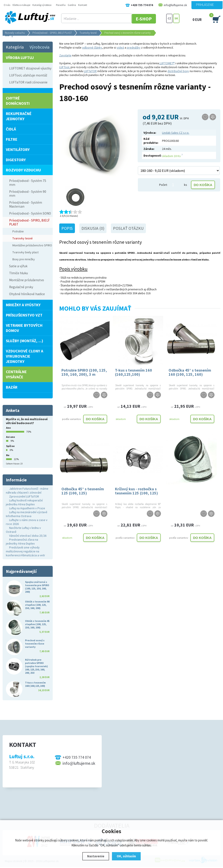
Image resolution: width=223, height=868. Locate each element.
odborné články (92, 47)
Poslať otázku (128, 228)
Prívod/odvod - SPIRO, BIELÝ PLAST (52, 33)
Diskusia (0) (93, 228)
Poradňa (61, 5)
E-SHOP (149, 19)
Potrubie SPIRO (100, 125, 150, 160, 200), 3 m (84, 372)
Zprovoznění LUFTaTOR (24, 496)
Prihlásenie (205, 5)
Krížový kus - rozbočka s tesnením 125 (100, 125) (136, 491)
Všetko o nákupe (21, 5)
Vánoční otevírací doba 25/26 (28, 536)
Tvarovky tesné (88, 33)
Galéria (72, 5)
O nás (7, 5)
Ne (8, 455)
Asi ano (10, 437)
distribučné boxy (178, 71)
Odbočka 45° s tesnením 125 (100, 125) (83, 491)
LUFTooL (65, 67)
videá (120, 47)
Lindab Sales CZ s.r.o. (176, 133)
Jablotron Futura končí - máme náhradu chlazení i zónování (27, 491)
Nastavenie (96, 856)
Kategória (15, 47)
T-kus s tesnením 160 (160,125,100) (133, 372)
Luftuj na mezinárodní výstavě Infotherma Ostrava (27, 514)
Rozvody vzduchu (15, 33)
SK (176, 19)
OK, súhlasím (126, 856)
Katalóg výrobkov (42, 5)
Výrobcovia (40, 47)
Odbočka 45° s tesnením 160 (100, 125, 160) (190, 372)
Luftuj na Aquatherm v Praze (27, 508)
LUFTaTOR (90, 71)
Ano (8, 428)
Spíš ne (10, 446)
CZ (169, 19)
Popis (67, 228)
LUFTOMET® (167, 63)
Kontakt (83, 5)
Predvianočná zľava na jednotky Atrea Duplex (22, 541)
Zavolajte (65, 55)
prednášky (134, 47)
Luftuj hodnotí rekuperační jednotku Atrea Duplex (24, 502)
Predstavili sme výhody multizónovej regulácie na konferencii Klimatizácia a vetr (25, 551)
